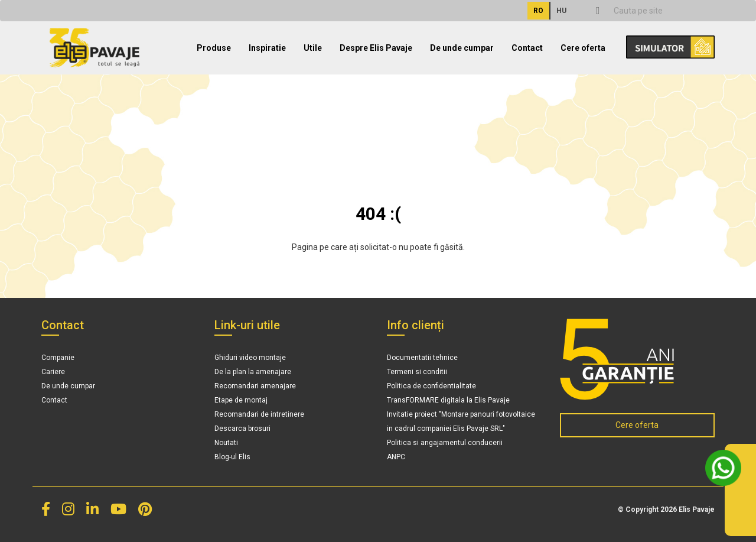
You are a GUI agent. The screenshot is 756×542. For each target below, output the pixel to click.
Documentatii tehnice (422, 358)
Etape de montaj (241, 400)
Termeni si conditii (417, 372)
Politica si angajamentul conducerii (445, 443)
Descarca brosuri (242, 429)
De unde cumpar (462, 48)
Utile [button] (313, 48)
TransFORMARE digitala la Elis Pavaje (448, 400)
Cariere (53, 372)
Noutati (226, 443)
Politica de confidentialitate (431, 386)
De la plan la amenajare (253, 372)
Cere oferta (583, 48)
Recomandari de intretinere (259, 414)
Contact (527, 48)
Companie (58, 358)
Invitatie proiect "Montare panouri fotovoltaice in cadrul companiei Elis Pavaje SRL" (461, 421)
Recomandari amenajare (255, 386)
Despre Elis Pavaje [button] (376, 48)
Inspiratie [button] (267, 48)
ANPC (396, 457)
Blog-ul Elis (232, 457)
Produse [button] (214, 48)
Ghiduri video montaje (250, 358)
